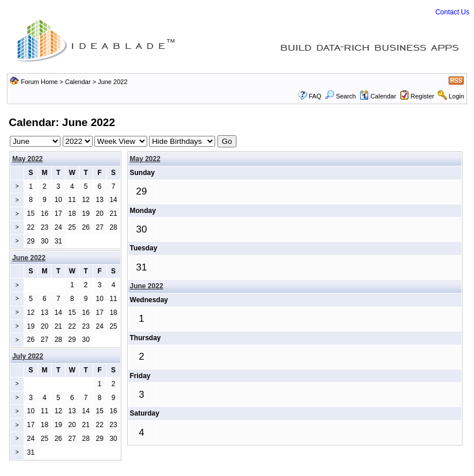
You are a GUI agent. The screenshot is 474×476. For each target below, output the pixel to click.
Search (341, 96)
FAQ (315, 96)
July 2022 (28, 356)
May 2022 (27, 159)
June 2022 (147, 286)
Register (423, 96)
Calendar (78, 82)
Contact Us (452, 12)
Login (456, 96)
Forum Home (39, 82)
